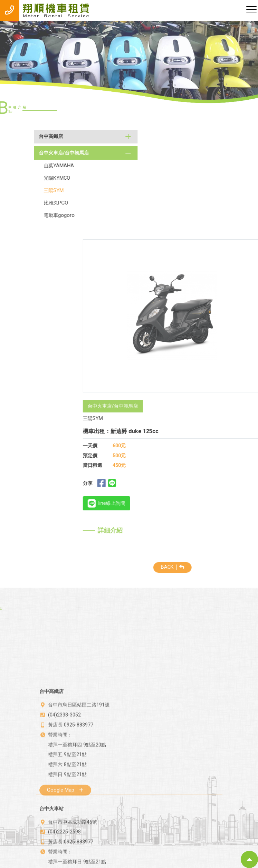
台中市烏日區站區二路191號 (79, 729)
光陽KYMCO (32, 178)
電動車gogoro (34, 215)
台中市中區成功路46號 (73, 840)
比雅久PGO (31, 203)
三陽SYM (29, 191)
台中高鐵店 (26, 136)
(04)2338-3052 (64, 739)
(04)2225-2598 (64, 850)
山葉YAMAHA (34, 166)
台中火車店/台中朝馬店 (39, 153)
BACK (198, 567)
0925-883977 (79, 749)
